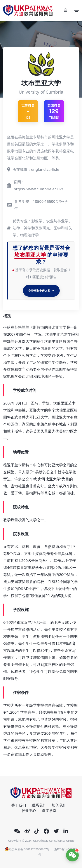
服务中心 (29, 810)
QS (28, 111)
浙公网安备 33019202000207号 (27, 849)
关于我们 (19, 805)
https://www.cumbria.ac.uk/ (38, 189)
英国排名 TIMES (54, 111)
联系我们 (39, 805)
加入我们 (59, 805)
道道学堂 (49, 810)
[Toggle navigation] (76, 10)
